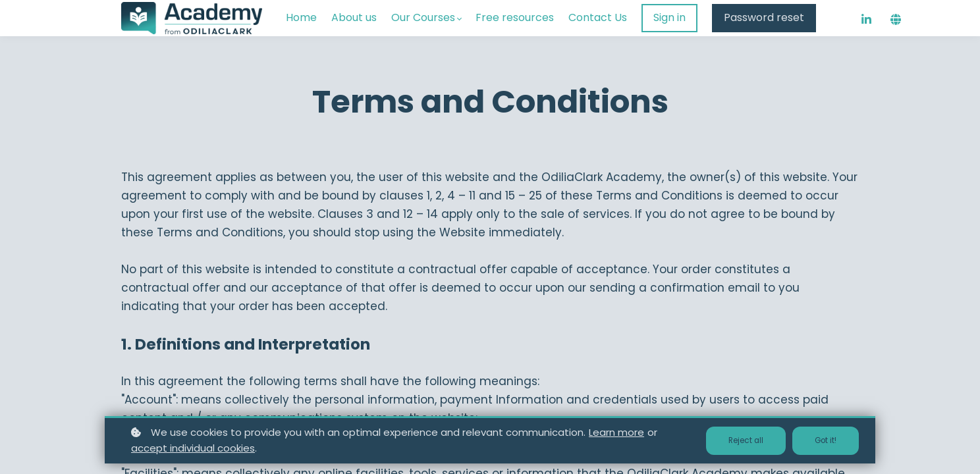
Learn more (616, 432)
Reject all (736, 440)
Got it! (822, 440)
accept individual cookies (193, 448)
